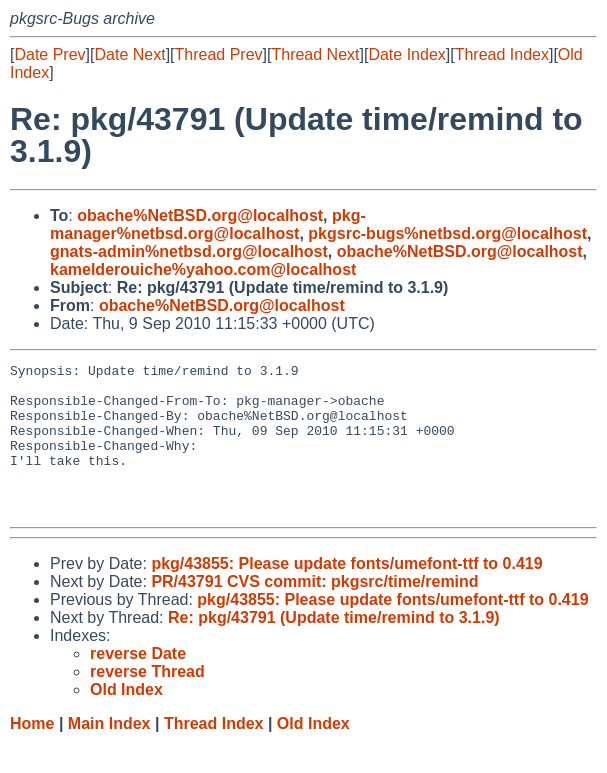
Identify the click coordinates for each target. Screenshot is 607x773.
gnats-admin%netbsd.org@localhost (189, 251)
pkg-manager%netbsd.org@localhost (208, 224)
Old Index (313, 753)
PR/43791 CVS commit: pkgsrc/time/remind (314, 611)
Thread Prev (219, 54)
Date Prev (49, 54)
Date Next (129, 54)
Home (32, 753)
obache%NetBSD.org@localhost (200, 215)
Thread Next (315, 54)
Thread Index (502, 54)
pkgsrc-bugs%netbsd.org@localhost (447, 233)
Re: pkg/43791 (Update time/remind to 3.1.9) (334, 647)
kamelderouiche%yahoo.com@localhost (203, 269)
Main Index (109, 753)
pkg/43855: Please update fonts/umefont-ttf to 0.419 (346, 593)
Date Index (406, 54)
